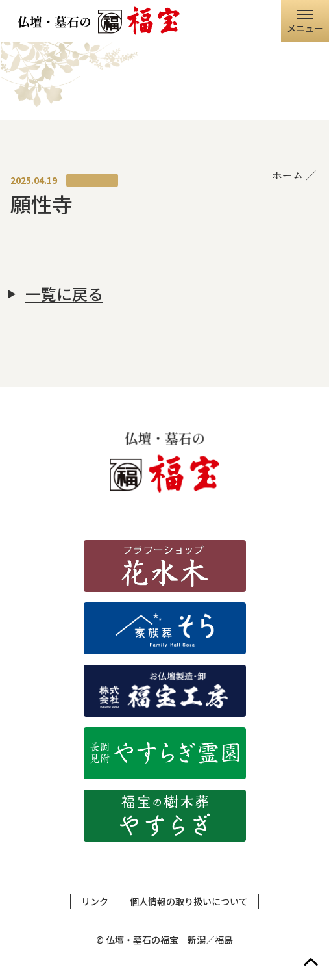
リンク (95, 901)
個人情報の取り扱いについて (189, 901)
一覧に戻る (64, 294)
